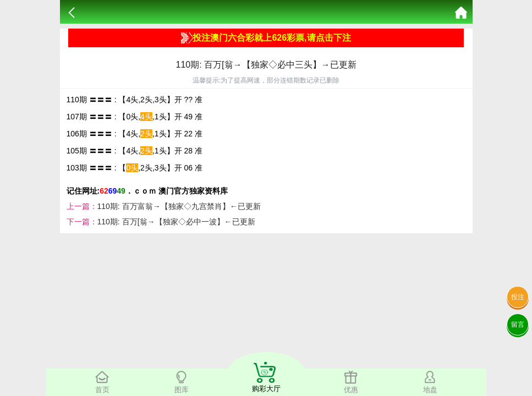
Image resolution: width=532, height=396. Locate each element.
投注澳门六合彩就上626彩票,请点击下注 (266, 38)
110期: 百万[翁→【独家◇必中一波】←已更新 (176, 222)
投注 (518, 297)
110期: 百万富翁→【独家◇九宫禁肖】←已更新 (179, 206)
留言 (518, 324)
